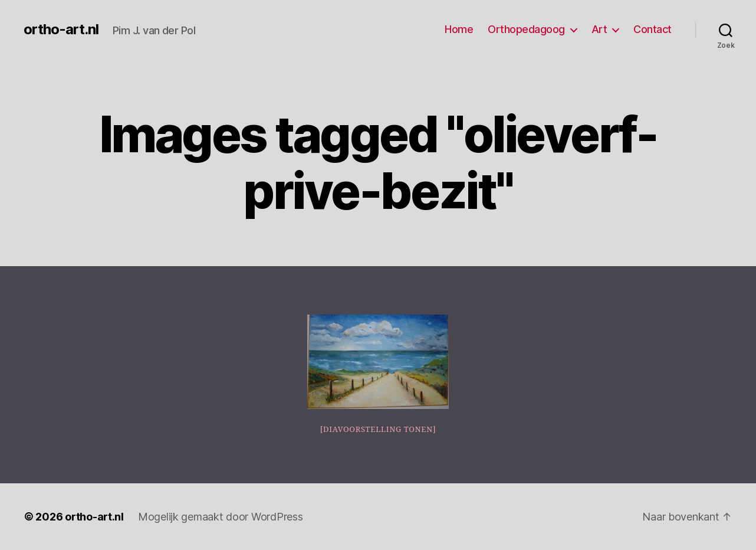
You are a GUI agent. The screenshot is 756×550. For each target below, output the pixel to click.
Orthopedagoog (526, 29)
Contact (653, 29)
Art (599, 29)
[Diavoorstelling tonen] (378, 430)
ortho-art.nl (61, 30)
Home (459, 29)
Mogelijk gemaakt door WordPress (221, 517)
